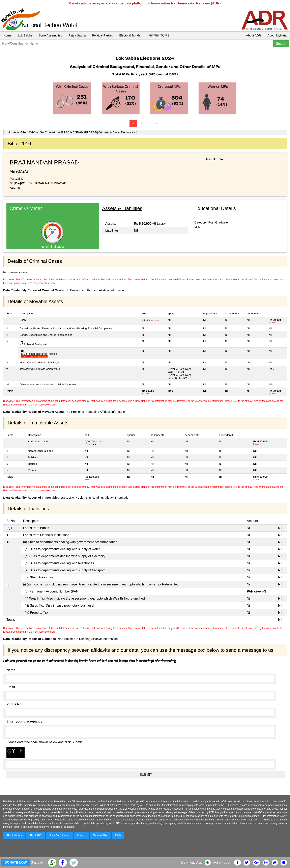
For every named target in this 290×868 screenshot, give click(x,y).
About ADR (254, 35)
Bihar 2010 (28, 132)
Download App (192, 862)
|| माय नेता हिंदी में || (158, 35)
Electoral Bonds (130, 35)
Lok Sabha (25, 35)
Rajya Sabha (77, 35)
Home (7, 35)
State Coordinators (59, 835)
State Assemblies (50, 35)
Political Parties (103, 35)
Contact (81, 835)
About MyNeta (277, 35)
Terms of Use (100, 835)
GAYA (44, 132)
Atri (54, 132)
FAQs (118, 835)
